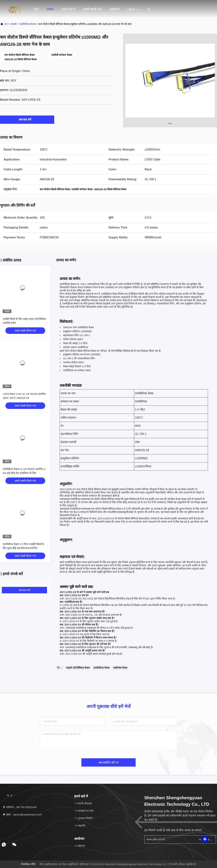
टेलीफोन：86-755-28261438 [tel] (19, 807)
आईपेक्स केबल (120, 668)
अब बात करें (27, 119)
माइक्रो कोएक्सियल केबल (78, 668)
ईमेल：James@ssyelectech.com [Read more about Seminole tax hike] (22, 815)
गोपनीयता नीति (28, 864)
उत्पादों (13, 24)
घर (6, 24)
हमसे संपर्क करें (92, 9)
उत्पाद (50, 9)
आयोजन (114, 9)
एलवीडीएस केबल (27, 24)
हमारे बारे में (69, 9)
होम (36, 9)
